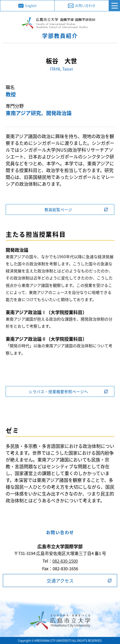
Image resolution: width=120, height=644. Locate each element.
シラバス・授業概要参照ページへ (58, 391)
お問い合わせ (85, 6)
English (31, 6)
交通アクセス (60, 581)
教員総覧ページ (58, 209)
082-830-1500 (65, 561)
